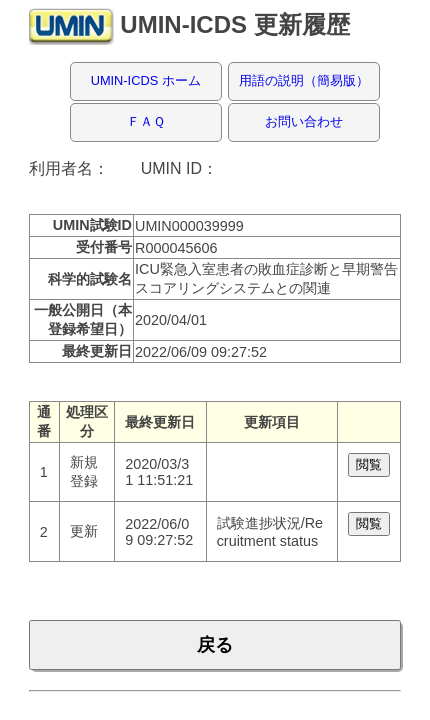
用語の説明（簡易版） (304, 80)
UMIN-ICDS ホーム (146, 80)
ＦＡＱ (146, 121)
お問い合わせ (304, 121)
